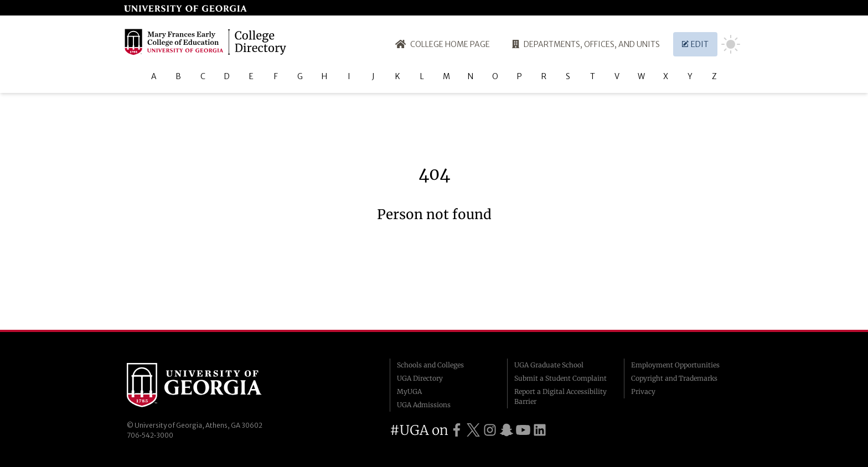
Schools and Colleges (430, 365)
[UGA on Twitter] (473, 430)
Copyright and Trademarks (674, 378)
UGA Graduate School (549, 365)
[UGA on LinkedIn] (540, 430)
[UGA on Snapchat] (507, 430)
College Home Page (443, 44)
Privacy (643, 391)
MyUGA (409, 391)
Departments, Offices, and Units (586, 44)
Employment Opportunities (675, 365)
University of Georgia (210, 385)
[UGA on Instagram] (490, 430)
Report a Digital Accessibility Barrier (560, 396)
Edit (695, 44)
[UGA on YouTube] (523, 430)
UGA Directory (420, 378)
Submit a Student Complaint (560, 378)
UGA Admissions (424, 405)
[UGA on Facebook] (457, 430)
